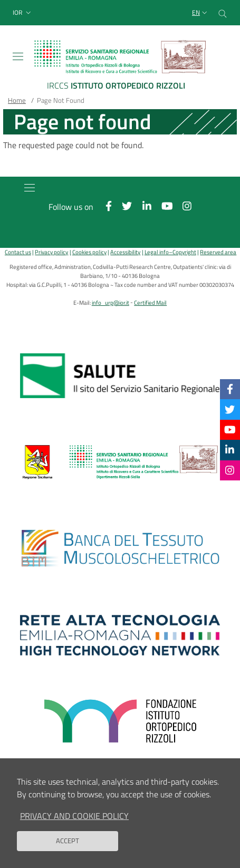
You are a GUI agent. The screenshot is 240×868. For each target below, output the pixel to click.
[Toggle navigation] (18, 56)
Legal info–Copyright (170, 252)
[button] (23, 13)
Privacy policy (51, 252)
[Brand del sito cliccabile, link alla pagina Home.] (120, 67)
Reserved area (218, 252)
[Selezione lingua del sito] (201, 13)
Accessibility (125, 252)
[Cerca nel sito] (223, 13)
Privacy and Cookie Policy (74, 816)
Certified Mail (150, 302)
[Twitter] (230, 409)
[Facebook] (230, 389)
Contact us (18, 252)
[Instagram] (230, 470)
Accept (68, 841)
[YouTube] (230, 430)
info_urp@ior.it (111, 302)
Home (17, 100)
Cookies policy (89, 252)
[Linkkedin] (230, 450)
